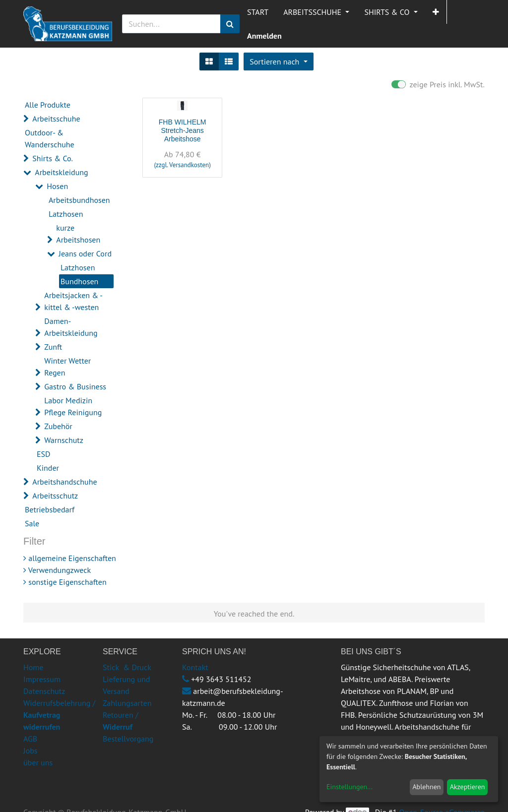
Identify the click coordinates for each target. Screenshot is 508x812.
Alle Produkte (48, 105)
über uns (38, 762)
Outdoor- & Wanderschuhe (50, 138)
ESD (44, 454)
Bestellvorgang (128, 739)
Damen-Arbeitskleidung (71, 327)
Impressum (42, 679)
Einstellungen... (349, 787)
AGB (30, 739)
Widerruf (118, 727)
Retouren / (121, 715)
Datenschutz (44, 691)
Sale (32, 523)
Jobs (31, 750)
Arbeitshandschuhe (64, 482)
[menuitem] (258, 12)
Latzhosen (66, 214)
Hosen (57, 186)
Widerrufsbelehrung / (59, 715)
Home (33, 667)
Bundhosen (79, 281)
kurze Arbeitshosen (78, 234)
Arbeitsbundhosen (79, 200)
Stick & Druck (127, 667)
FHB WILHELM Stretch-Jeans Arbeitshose (183, 130)
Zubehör (58, 426)
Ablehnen (426, 787)
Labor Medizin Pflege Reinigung (73, 406)
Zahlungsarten (127, 703)
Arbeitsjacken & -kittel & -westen (73, 301)
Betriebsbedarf (50, 509)
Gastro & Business (75, 386)
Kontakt (195, 667)
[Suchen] (230, 24)
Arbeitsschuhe (56, 119)
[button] (436, 12)
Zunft (53, 347)
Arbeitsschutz (55, 496)
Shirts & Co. (53, 158)
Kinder (48, 468)
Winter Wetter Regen (67, 367)
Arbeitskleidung (61, 172)
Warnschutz (64, 440)
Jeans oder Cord (85, 253)
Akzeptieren (468, 787)
